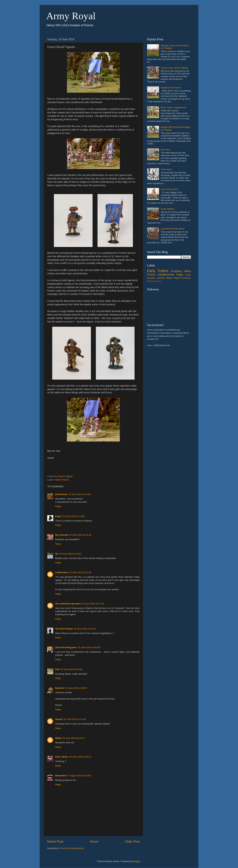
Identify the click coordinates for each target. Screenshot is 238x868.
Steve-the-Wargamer (66, 647)
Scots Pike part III (169, 189)
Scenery (151, 278)
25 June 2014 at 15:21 (74, 738)
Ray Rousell (62, 535)
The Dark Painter (64, 629)
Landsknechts (166, 275)
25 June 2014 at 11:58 (75, 719)
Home (94, 841)
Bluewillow (61, 776)
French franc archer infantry (174, 68)
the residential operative (68, 604)
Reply (58, 506)
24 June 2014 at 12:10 (80, 535)
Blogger (137, 861)
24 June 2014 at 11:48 (79, 494)
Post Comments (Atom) (72, 848)
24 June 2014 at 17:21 (93, 604)
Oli (57, 554)
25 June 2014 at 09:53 (76, 688)
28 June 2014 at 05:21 (80, 757)
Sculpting (176, 271)
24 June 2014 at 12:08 (73, 516)
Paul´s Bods (62, 757)
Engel (58, 516)
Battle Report (173, 278)
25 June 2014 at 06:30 (71, 669)
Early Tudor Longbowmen (173, 107)
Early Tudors (158, 271)
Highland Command (170, 88)
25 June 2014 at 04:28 (89, 647)
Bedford (59, 688)
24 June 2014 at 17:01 (80, 572)
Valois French (62, 480)
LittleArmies (62, 572)
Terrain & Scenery (154, 281)
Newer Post (55, 841)
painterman (61, 494)
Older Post (132, 841)
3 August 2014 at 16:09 (79, 776)
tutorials (161, 278)
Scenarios (186, 278)
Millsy (58, 738)
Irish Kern (165, 150)
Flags (180, 275)
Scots (188, 275)
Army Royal (71, 16)
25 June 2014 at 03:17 (85, 629)
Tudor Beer (166, 169)
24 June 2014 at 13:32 (70, 554)
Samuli (59, 719)
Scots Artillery (167, 209)
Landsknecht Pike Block (172, 229)
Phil (57, 669)
